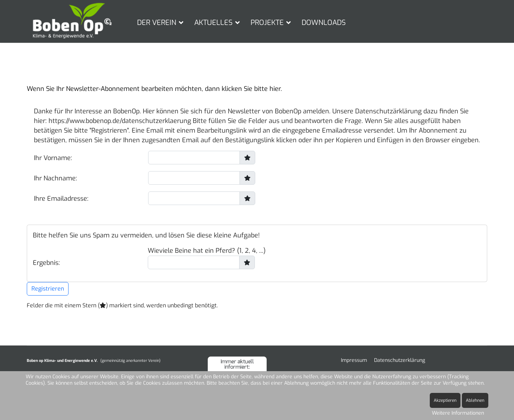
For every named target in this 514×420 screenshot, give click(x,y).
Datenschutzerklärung (400, 360)
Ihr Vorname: (53, 158)
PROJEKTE (267, 23)
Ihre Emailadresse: (61, 199)
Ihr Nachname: (56, 178)
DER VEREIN (157, 23)
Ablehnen (475, 400)
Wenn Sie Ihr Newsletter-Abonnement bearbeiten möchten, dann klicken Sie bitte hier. (154, 89)
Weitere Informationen (458, 413)
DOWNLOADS (324, 23)
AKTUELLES (213, 23)
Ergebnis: (46, 263)
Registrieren (48, 289)
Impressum (354, 360)
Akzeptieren (445, 400)
